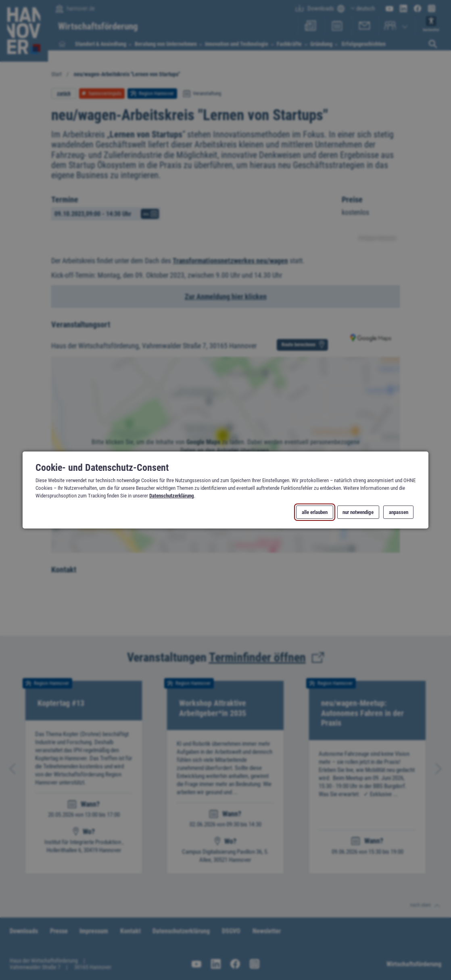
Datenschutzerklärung (172, 496)
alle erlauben (315, 512)
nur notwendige (358, 512)
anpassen (399, 512)
